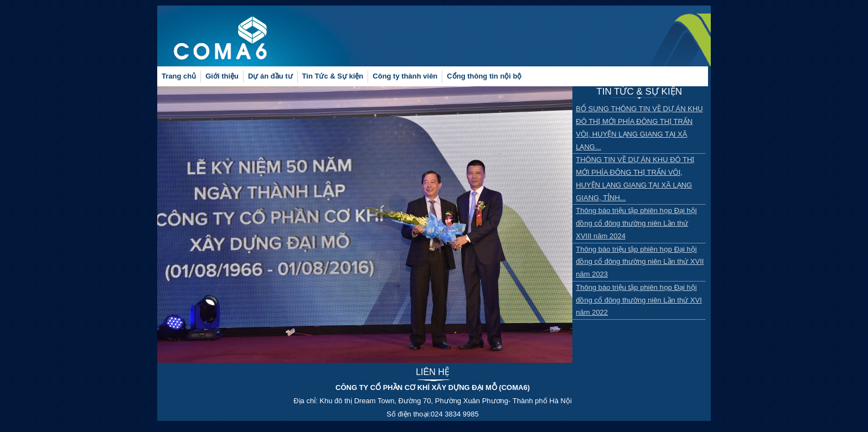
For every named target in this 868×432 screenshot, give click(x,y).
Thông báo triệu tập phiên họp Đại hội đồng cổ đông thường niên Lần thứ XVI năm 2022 (639, 300)
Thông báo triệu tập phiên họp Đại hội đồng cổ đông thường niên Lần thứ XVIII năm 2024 (636, 223)
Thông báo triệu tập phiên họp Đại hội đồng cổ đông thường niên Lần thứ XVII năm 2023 (640, 262)
